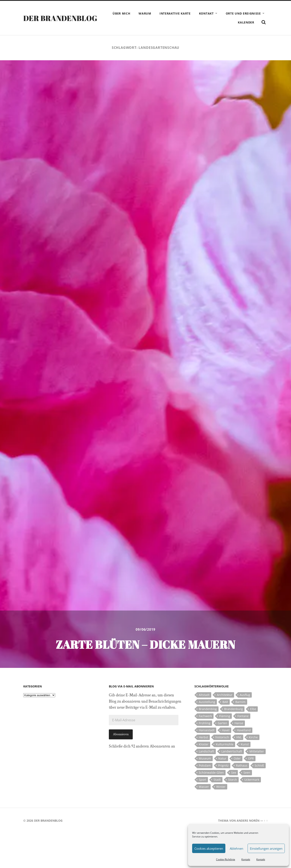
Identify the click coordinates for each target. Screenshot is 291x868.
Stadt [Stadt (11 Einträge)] (217, 780)
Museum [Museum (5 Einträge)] (205, 758)
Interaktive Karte (175, 13)
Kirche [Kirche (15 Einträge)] (253, 737)
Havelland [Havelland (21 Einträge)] (244, 730)
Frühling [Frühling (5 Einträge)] (205, 723)
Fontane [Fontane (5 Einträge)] (243, 716)
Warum (145, 13)
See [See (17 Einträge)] (234, 773)
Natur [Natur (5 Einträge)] (222, 758)
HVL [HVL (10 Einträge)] (239, 737)
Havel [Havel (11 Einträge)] (226, 730)
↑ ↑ (266, 821)
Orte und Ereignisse (243, 13)
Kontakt (246, 859)
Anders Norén (248, 821)
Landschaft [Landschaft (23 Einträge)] (206, 751)
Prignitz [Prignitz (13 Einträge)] (223, 765)
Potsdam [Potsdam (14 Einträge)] (205, 765)
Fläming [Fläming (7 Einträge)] (225, 716)
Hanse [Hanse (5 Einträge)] (239, 723)
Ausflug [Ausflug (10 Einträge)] (245, 695)
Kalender (246, 22)
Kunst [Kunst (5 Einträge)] (245, 744)
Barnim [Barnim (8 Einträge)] (240, 702)
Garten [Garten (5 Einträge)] (222, 723)
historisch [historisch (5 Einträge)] (222, 737)
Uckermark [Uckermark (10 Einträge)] (252, 780)
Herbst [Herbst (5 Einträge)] (203, 737)
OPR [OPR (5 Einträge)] (251, 758)
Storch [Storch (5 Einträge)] (233, 780)
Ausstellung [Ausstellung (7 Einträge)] (207, 702)
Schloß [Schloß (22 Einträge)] (259, 765)
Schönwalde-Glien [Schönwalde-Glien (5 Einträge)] (211, 773)
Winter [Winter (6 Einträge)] (221, 787)
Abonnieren (121, 734)
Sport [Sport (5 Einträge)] (203, 780)
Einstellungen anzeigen (266, 848)
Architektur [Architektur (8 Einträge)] (225, 695)
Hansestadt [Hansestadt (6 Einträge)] (207, 730)
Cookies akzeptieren (209, 848)
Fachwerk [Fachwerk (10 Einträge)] (205, 716)
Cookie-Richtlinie (226, 859)
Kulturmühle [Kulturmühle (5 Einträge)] (225, 744)
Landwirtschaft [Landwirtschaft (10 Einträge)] (232, 751)
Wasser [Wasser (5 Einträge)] (204, 787)
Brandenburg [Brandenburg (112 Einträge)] (233, 709)
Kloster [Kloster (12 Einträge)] (204, 744)
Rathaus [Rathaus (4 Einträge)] (242, 765)
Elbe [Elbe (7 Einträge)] (253, 709)
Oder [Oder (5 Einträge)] (237, 758)
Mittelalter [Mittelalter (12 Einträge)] (257, 751)
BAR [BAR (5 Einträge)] (225, 702)
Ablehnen (236, 848)
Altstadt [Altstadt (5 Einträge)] (204, 695)
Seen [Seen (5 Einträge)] (247, 773)
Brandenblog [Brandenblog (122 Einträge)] (208, 709)
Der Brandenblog (60, 18)
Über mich (121, 13)
